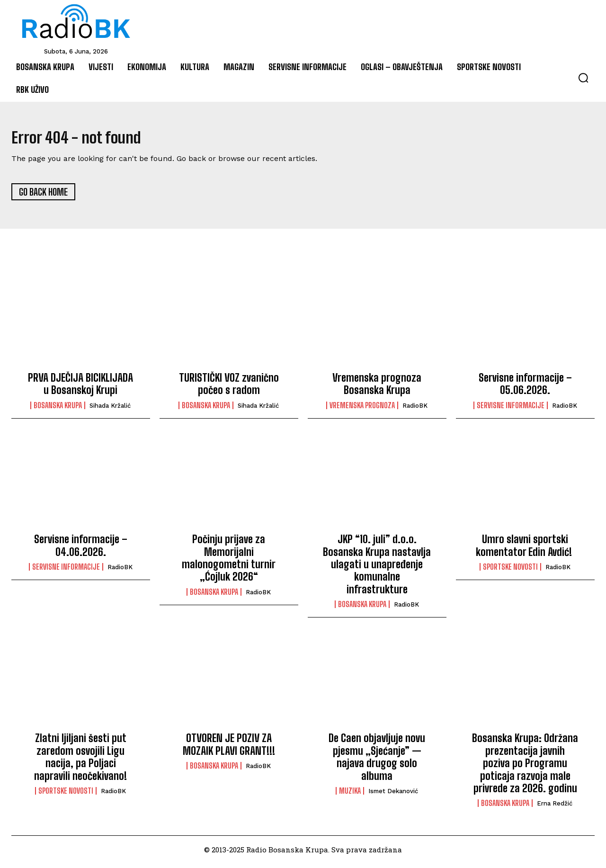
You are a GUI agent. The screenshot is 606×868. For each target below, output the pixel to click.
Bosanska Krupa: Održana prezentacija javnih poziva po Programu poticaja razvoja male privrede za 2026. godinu (525, 768)
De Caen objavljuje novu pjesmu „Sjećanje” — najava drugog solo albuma (377, 761)
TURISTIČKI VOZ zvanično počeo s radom (229, 389)
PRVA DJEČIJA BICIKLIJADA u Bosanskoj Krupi (80, 389)
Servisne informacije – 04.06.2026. (81, 550)
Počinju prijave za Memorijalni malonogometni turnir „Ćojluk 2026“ (229, 563)
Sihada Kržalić (110, 410)
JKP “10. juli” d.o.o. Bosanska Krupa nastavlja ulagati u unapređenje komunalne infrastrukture (377, 569)
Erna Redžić (555, 808)
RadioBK (415, 410)
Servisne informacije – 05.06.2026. (525, 389)
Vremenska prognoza (362, 410)
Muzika (350, 796)
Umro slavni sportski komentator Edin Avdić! (525, 550)
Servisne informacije (511, 410)
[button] (583, 78)
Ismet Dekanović (393, 796)
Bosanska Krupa (58, 410)
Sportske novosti (510, 571)
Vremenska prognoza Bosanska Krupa (377, 389)
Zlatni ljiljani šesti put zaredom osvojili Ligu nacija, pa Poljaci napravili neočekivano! (80, 761)
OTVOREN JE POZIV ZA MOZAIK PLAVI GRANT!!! (229, 749)
